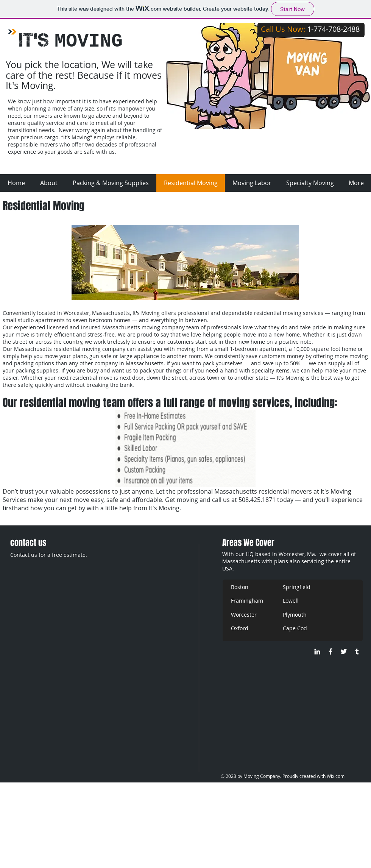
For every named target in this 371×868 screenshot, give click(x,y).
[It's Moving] (330, 651)
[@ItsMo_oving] (344, 651)
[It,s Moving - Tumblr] (357, 651)
